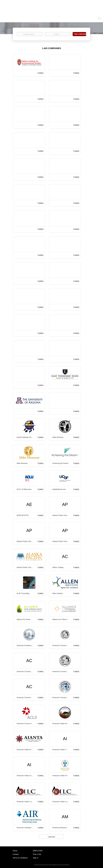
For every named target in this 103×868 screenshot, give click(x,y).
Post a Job (37, 854)
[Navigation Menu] (99, 18)
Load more (52, 837)
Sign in (36, 858)
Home (15, 851)
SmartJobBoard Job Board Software (59, 865)
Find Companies (80, 34)
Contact (16, 854)
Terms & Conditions (20, 858)
